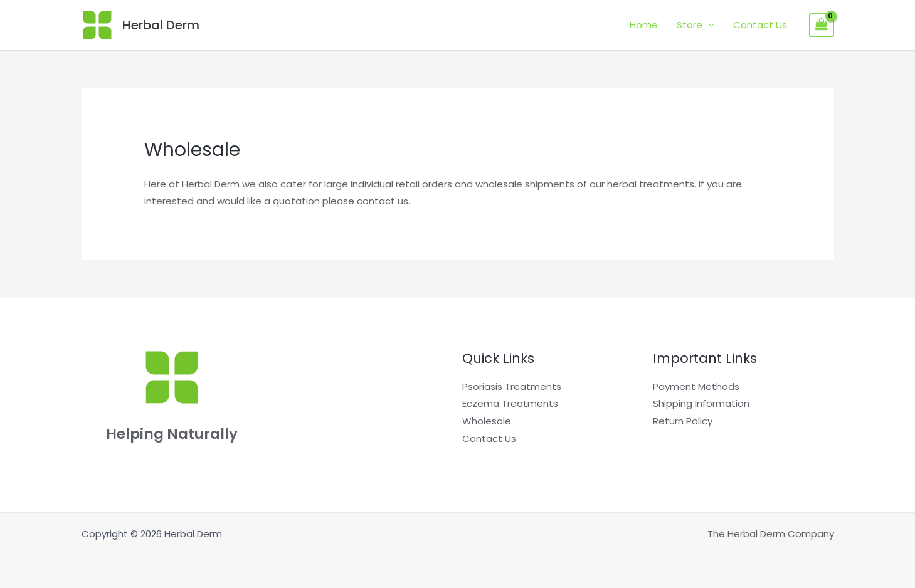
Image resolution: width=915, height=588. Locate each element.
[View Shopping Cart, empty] (822, 25)
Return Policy (683, 421)
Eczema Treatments (510, 403)
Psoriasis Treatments (512, 386)
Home (644, 25)
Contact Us (760, 25)
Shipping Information (701, 403)
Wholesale (487, 421)
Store (690, 25)
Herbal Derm (161, 25)
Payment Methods (696, 386)
